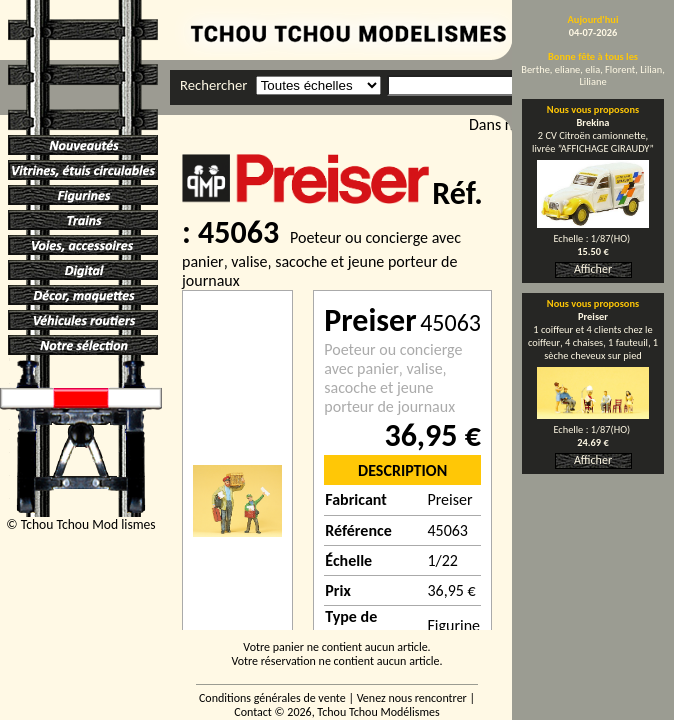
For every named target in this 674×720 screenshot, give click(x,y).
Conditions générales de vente (272, 698)
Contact (253, 712)
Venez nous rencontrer (412, 698)
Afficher (593, 269)
